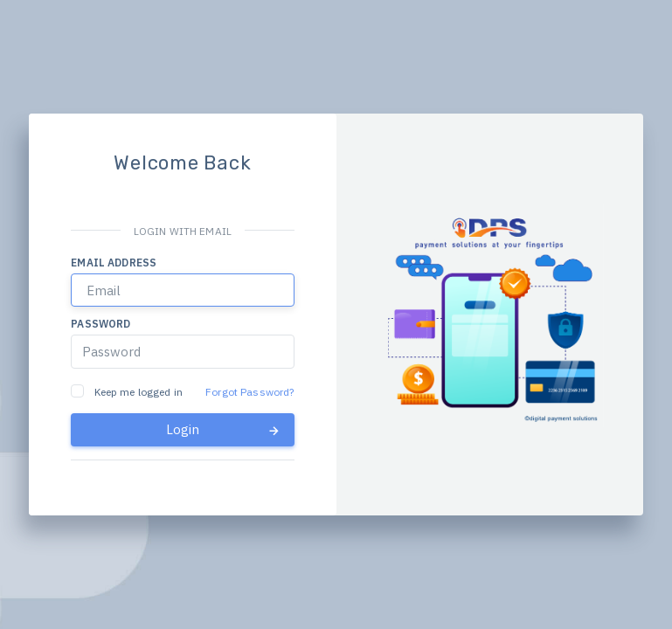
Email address (114, 263)
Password (100, 324)
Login (224, 430)
